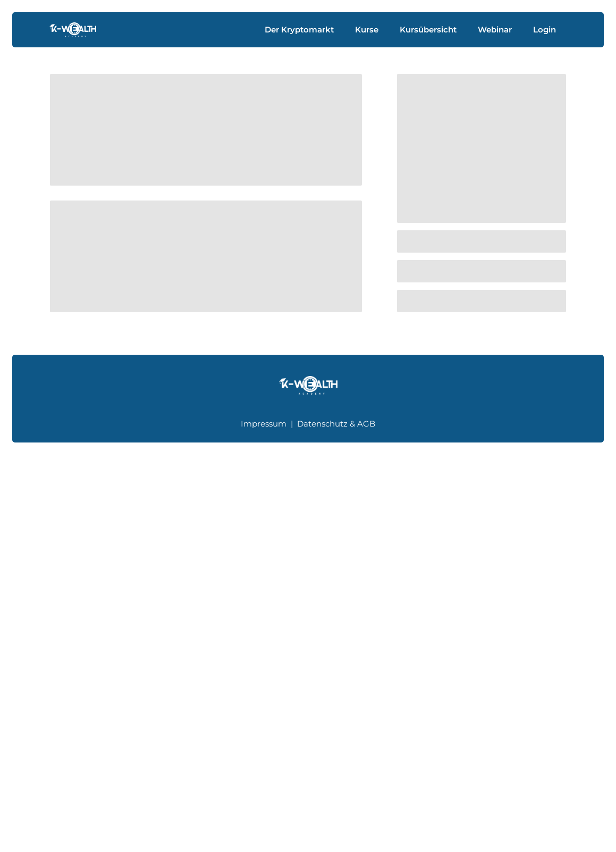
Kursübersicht (428, 30)
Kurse (367, 30)
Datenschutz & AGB (336, 424)
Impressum (264, 424)
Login (545, 30)
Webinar (495, 30)
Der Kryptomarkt (299, 30)
